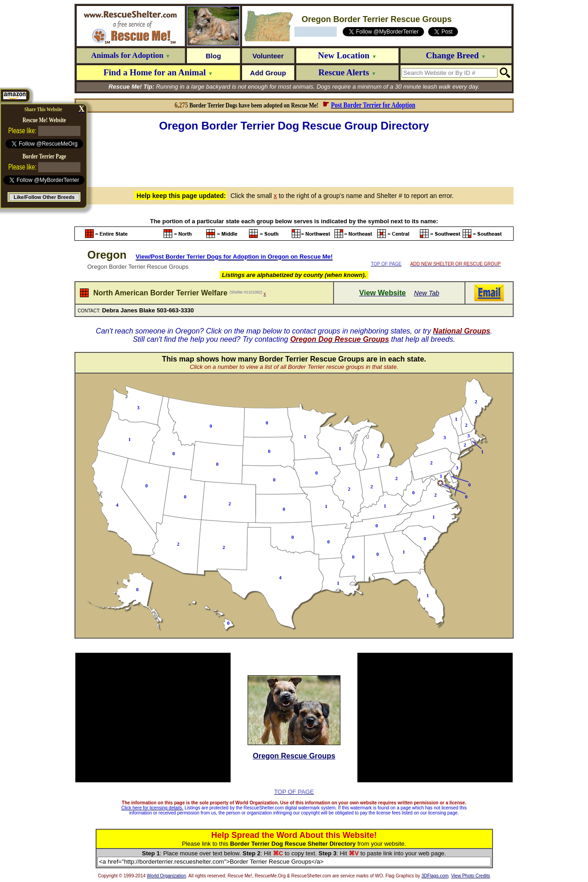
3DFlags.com (435, 876)
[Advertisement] (294, 158)
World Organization (167, 876)
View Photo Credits (471, 876)
